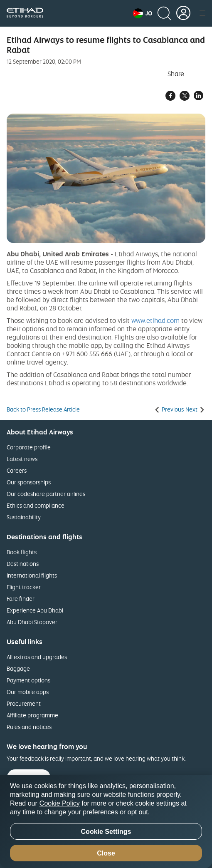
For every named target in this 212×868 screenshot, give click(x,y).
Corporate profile (29, 447)
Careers (17, 470)
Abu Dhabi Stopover (32, 622)
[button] (143, 13)
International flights (32, 575)
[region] (106, 821)
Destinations (23, 564)
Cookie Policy (60, 803)
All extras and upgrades (37, 657)
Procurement (24, 703)
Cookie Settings (106, 832)
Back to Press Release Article (43, 409)
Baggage (18, 668)
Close (106, 853)
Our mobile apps (28, 692)
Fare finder (21, 599)
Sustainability (24, 517)
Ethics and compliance (36, 505)
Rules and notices (29, 727)
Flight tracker (24, 587)
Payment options (28, 680)
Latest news (22, 459)
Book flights (22, 552)
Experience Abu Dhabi (35, 610)
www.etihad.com (155, 320)
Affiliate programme (32, 715)
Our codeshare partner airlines (46, 494)
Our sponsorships (29, 482)
